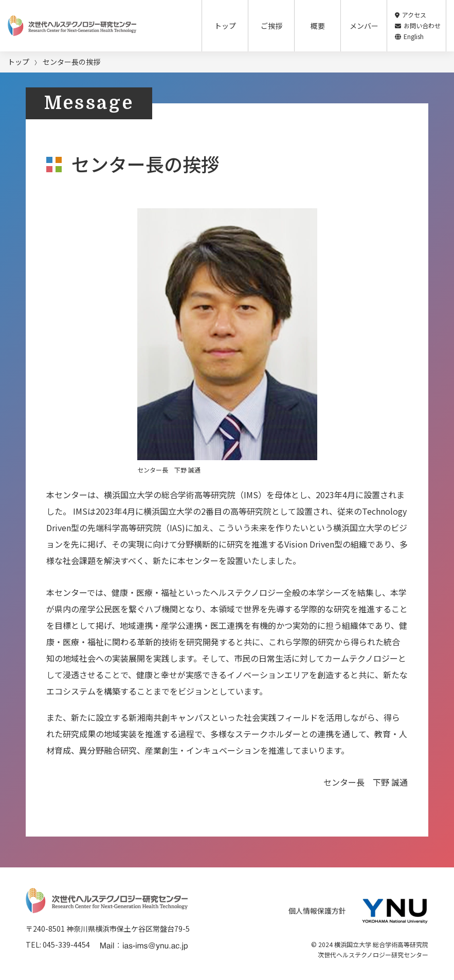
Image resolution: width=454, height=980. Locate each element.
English (409, 36)
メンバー (364, 26)
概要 (318, 26)
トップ (225, 26)
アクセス (411, 15)
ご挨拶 (271, 26)
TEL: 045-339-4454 (58, 945)
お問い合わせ (418, 25)
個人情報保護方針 (317, 911)
